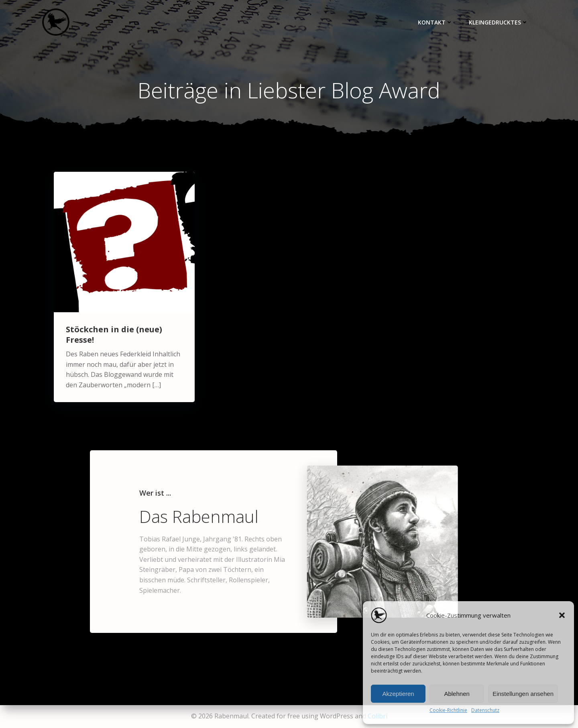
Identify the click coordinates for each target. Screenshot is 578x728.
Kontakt (435, 22)
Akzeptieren (398, 694)
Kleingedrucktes (499, 22)
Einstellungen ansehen (523, 694)
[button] (562, 615)
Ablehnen (457, 694)
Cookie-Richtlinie (448, 710)
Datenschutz (485, 710)
